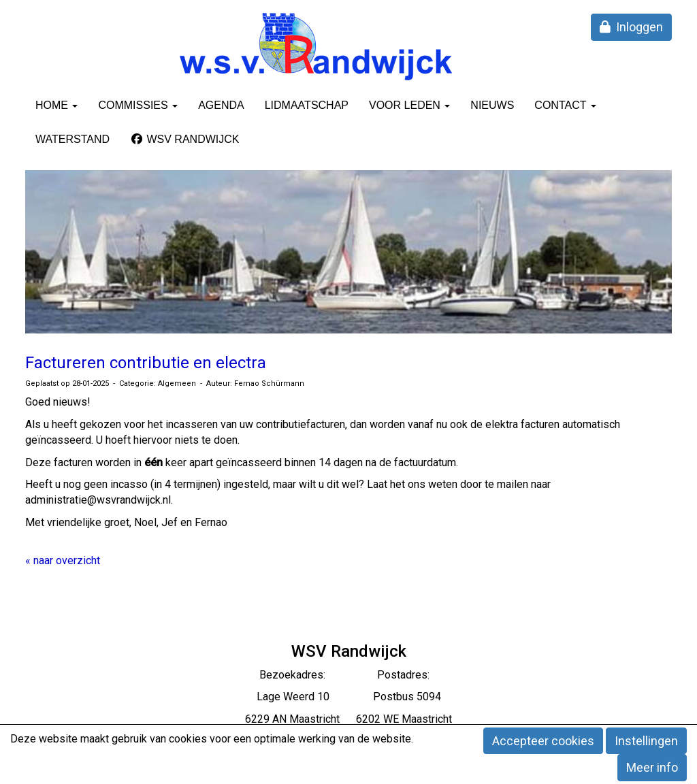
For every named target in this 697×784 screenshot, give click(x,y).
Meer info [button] (652, 767)
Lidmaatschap (307, 105)
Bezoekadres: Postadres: (348, 675)
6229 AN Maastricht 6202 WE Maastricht (348, 719)
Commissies (138, 105)
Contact (565, 105)
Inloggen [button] (631, 27)
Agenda (221, 105)
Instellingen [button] (646, 741)
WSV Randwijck (184, 139)
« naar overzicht (63, 560)
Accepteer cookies (543, 741)
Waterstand (72, 139)
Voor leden (409, 105)
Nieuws (492, 105)
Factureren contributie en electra (146, 363)
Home (56, 105)
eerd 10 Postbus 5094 (367, 697)
